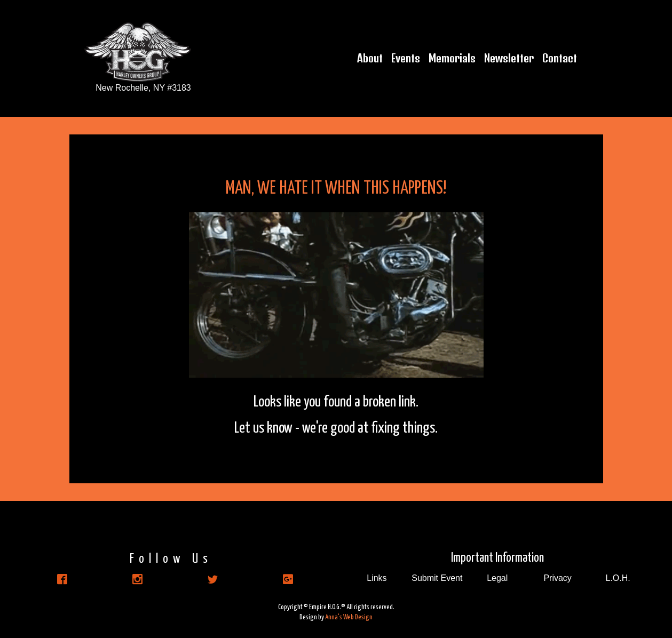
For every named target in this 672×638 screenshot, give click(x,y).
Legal (497, 578)
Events (406, 58)
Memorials (452, 58)
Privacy (557, 578)
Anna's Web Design (349, 617)
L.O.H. (618, 578)
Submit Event (437, 578)
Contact (560, 58)
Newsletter (509, 58)
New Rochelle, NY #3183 (143, 88)
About (370, 58)
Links (377, 578)
